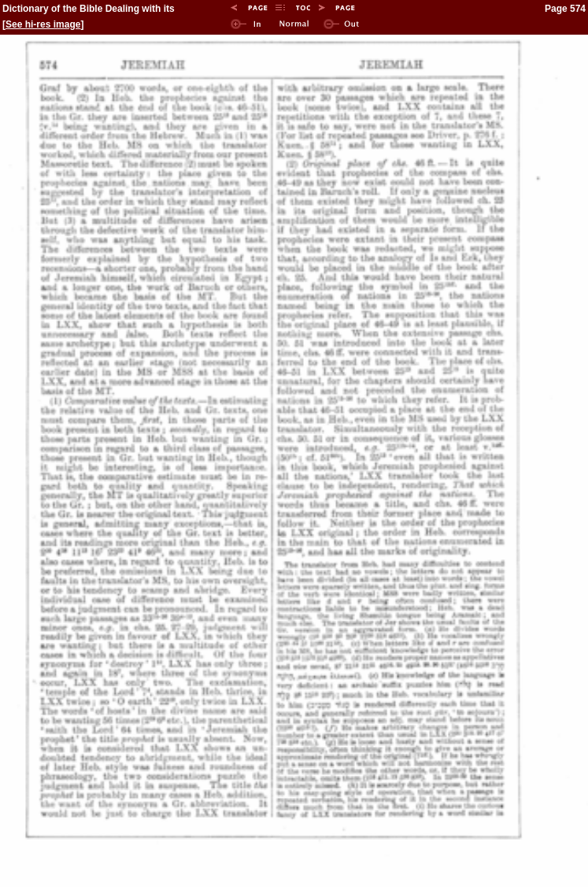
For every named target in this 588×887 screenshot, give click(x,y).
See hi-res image (43, 24)
